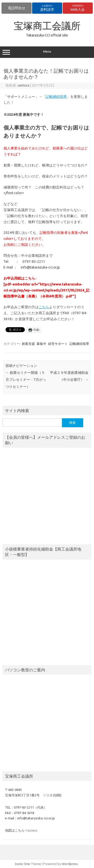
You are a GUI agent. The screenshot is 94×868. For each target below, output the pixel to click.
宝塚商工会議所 (47, 26)
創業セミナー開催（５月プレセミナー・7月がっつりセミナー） (26, 380)
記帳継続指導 (56, 97)
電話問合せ (17, 8)
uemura (23, 85)
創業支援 (28, 344)
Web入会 (78, 8)
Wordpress (70, 864)
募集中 (41, 344)
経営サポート (58, 344)
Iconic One (23, 864)
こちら (44, 307)
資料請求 (47, 8)
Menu (47, 52)
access (33, 830)
